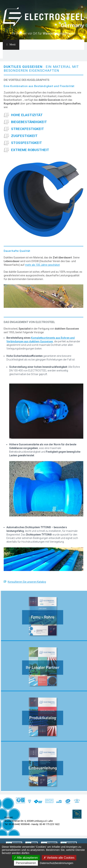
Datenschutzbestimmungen (56, 863)
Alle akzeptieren (26, 858)
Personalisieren (26, 863)
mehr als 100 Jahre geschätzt (42, 265)
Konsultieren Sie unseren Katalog (27, 582)
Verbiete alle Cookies (59, 858)
